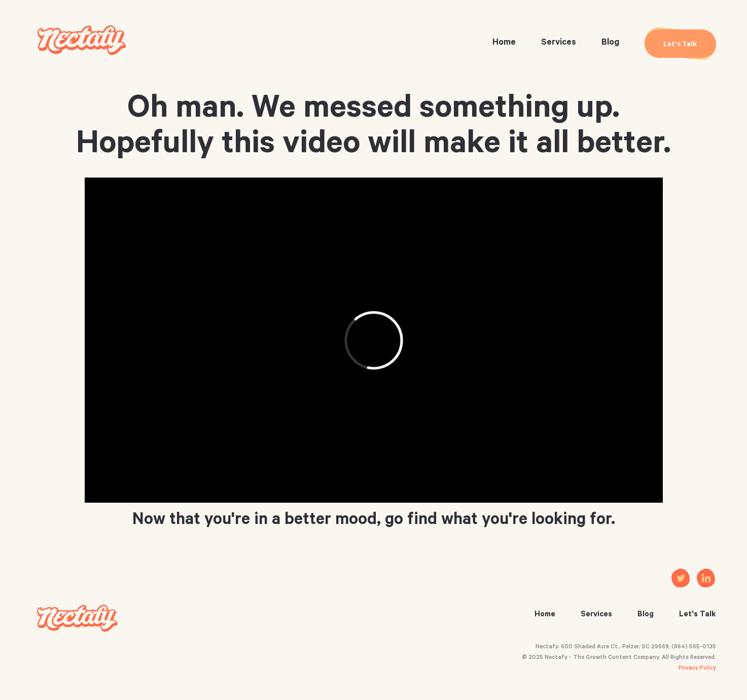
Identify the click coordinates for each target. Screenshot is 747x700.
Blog (610, 43)
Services (559, 43)
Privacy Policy (697, 669)
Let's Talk (698, 615)
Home (504, 43)
